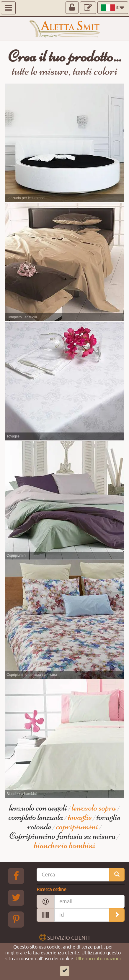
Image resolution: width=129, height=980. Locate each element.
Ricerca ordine (52, 890)
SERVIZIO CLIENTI (64, 937)
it (113, 8)
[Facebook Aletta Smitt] (16, 876)
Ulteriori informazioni (98, 969)
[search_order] (117, 915)
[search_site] (117, 875)
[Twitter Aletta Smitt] (16, 898)
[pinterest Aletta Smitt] (16, 919)
